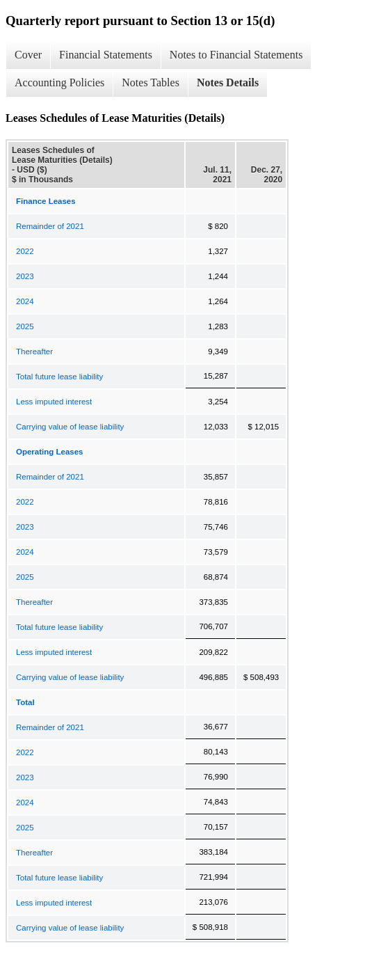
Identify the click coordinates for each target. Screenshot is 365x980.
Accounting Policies (59, 82)
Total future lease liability (59, 377)
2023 (25, 276)
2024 (25, 301)
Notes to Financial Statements (236, 55)
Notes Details (228, 82)
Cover (28, 55)
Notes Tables (151, 82)
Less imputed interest (54, 402)
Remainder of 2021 (50, 226)
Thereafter (34, 351)
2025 (25, 326)
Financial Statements (106, 55)
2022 (25, 251)
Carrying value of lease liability (70, 427)
